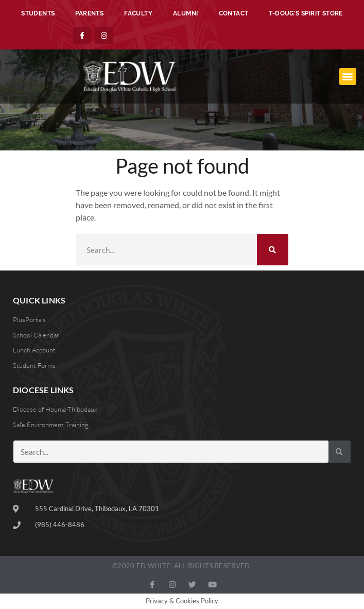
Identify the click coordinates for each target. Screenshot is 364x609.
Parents (89, 13)
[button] (348, 77)
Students (38, 13)
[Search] (273, 250)
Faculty (138, 13)
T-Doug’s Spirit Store (306, 13)
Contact (234, 13)
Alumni (185, 13)
